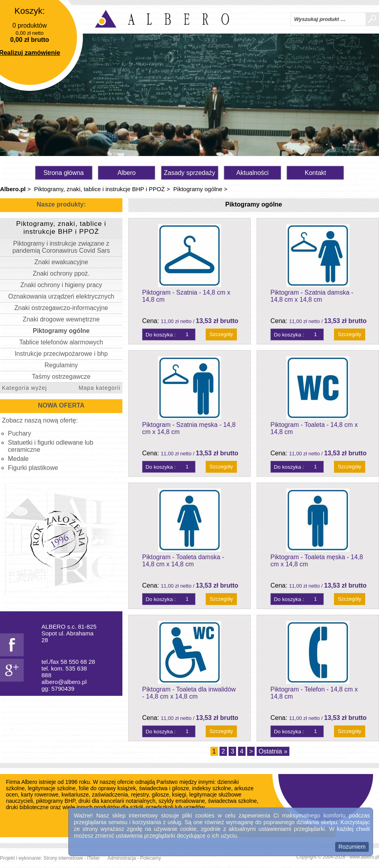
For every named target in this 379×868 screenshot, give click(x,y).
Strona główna (64, 173)
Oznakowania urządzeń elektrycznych (61, 296)
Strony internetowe (63, 858)
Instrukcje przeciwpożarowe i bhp (61, 354)
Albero (126, 173)
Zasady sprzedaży (189, 173)
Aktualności (253, 173)
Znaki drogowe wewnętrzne (61, 319)
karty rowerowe (40, 795)
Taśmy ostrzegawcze (61, 377)
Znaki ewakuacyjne (61, 262)
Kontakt (315, 173)
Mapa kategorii (99, 388)
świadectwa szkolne (233, 801)
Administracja (122, 858)
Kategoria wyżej (24, 388)
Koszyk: (29, 11)
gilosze (160, 795)
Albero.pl (13, 189)
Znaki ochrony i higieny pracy (61, 285)
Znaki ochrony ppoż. (61, 273)
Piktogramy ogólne (198, 189)
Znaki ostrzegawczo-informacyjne (61, 308)
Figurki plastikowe (33, 468)
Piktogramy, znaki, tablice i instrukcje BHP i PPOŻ (99, 189)
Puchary (20, 433)
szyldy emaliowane (182, 801)
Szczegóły (221, 334)
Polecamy (151, 858)
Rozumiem (352, 847)
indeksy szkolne (212, 788)
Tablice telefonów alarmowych (61, 342)
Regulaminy (61, 365)
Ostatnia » (273, 751)
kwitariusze (75, 795)
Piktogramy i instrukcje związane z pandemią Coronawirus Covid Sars (61, 247)
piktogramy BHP (55, 801)
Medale (18, 459)
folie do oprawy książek (107, 788)
